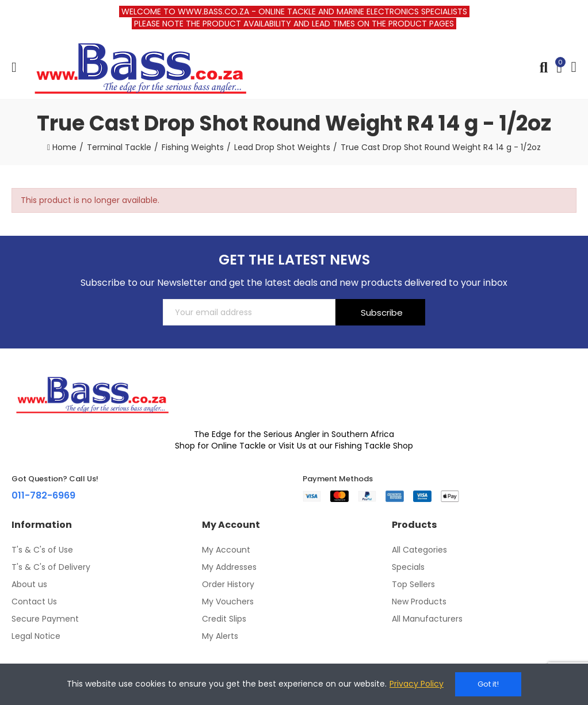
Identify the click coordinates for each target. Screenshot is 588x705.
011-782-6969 (43, 495)
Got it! (488, 684)
